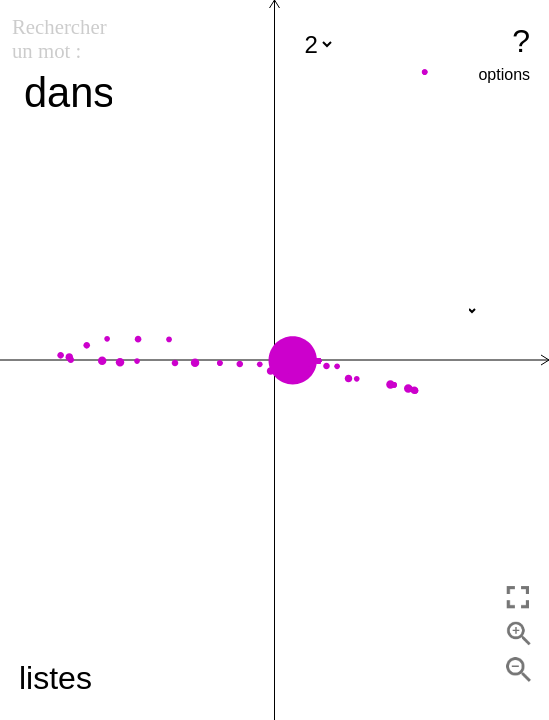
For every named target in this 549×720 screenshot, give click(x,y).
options (504, 74)
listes (55, 678)
